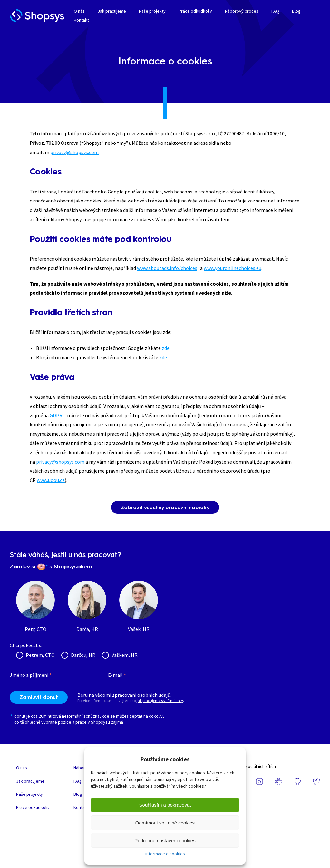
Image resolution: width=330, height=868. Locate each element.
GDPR (57, 415)
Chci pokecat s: (26, 645)
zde (166, 348)
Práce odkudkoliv (195, 11)
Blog (296, 11)
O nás (79, 11)
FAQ (275, 11)
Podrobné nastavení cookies (165, 840)
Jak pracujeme (112, 11)
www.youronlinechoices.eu (233, 268)
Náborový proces (242, 11)
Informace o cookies (165, 854)
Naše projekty (152, 11)
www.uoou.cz (51, 480)
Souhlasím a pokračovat (165, 805)
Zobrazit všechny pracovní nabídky (165, 507)
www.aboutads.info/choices (167, 268)
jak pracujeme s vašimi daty (160, 700)
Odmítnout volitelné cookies (165, 823)
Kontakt (81, 20)
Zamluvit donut (39, 697)
